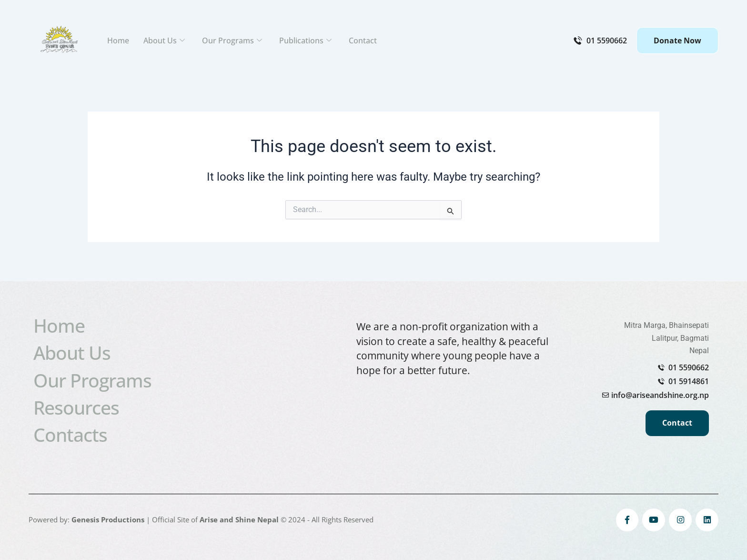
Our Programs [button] (232, 41)
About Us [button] (164, 41)
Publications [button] (305, 41)
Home (118, 41)
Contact (363, 41)
